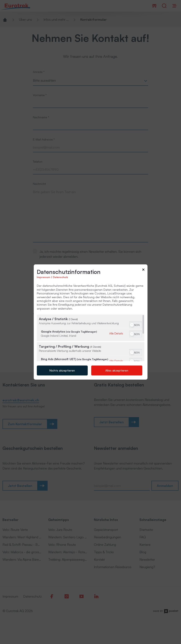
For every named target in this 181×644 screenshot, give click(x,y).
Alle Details (116, 333)
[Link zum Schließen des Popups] (143, 270)
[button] (132, 325)
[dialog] (91, 322)
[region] (91, 338)
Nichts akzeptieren (62, 370)
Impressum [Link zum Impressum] (44, 277)
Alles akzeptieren (117, 370)
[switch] (136, 324)
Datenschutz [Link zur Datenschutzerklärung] (61, 277)
